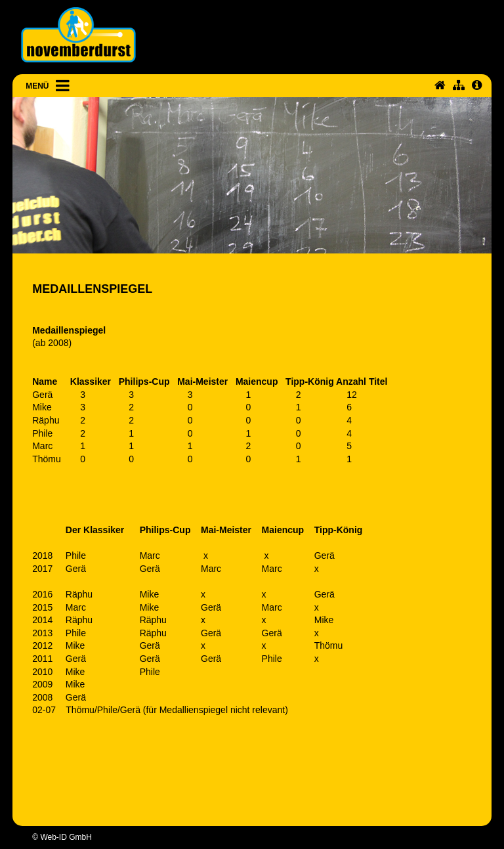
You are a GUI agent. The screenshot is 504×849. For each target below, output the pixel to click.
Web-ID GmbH (66, 837)
